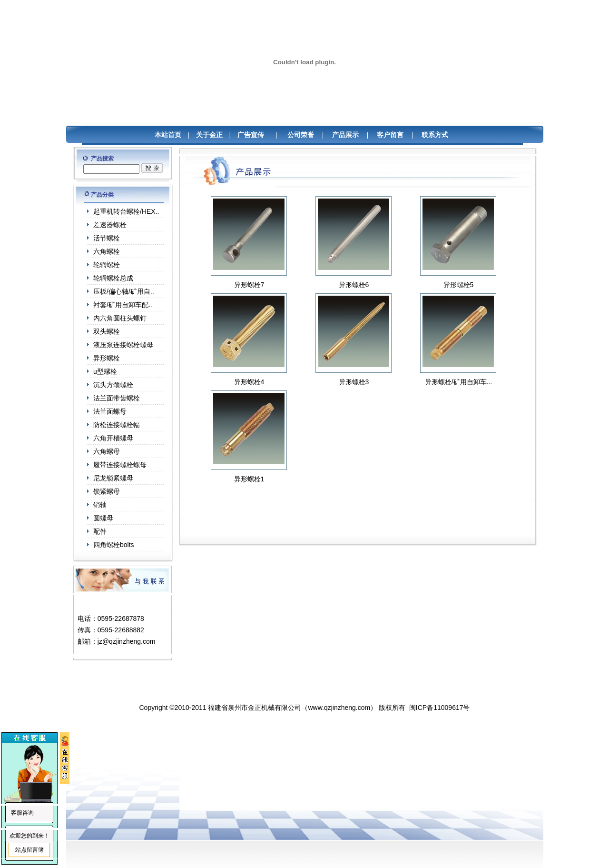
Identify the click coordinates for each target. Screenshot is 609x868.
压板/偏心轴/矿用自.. (124, 291)
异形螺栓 (107, 358)
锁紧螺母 (107, 491)
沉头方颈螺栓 (113, 385)
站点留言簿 (29, 850)
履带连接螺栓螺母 (120, 465)
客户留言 (390, 135)
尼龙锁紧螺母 (113, 478)
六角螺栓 (107, 251)
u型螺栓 (105, 371)
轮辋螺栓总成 (113, 278)
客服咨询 (22, 813)
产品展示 (345, 135)
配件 (100, 531)
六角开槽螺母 (113, 438)
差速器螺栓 (110, 225)
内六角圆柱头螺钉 (120, 318)
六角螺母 (107, 451)
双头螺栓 (107, 331)
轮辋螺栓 (107, 265)
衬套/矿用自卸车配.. (123, 305)
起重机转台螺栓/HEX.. (126, 211)
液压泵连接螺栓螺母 (123, 345)
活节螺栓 (107, 238)
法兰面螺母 (110, 411)
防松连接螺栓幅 (117, 425)
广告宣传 (251, 135)
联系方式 (435, 135)
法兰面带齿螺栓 (117, 398)
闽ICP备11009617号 (440, 708)
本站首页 (168, 135)
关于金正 (209, 135)
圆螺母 (103, 518)
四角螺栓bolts (114, 545)
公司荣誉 (301, 135)
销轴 (100, 505)
